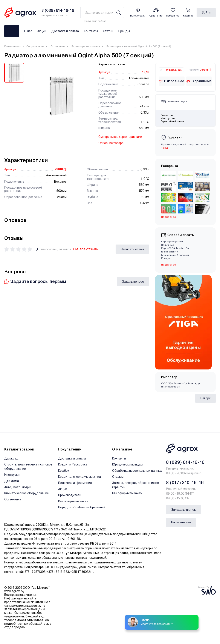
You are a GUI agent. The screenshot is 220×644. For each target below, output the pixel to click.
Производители (70, 495)
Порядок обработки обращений (82, 507)
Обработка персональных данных (137, 471)
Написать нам (181, 522)
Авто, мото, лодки (18, 487)
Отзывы (118, 477)
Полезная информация (75, 483)
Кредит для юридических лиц (80, 477)
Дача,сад (11, 458)
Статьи (108, 31)
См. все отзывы (86, 249)
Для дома (12, 481)
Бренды (124, 31)
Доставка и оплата (65, 31)
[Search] (118, 13)
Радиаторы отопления (86, 46)
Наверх (205, 398)
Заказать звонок (183, 510)
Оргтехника (13, 499)
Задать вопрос (133, 282)
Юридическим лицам (127, 464)
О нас (28, 31)
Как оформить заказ (73, 501)
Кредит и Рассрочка (73, 464)
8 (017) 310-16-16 (185, 483)
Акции (42, 31)
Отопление (58, 46)
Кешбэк (64, 471)
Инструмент (13, 475)
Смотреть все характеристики (120, 137)
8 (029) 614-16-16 (185, 462)
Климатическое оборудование (24, 46)
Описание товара (111, 143)
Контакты (91, 31)
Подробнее (169, 217)
